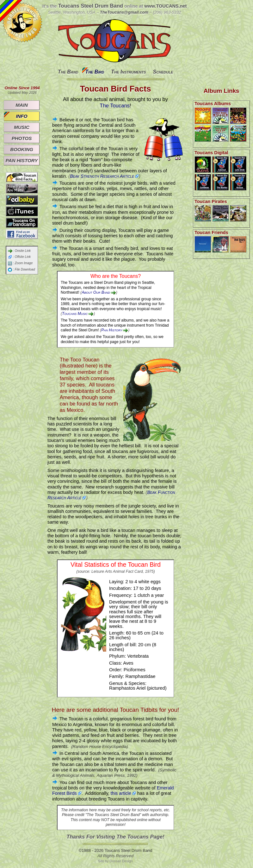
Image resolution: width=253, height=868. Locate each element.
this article (121, 793)
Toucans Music (75, 314)
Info (22, 116)
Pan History (112, 330)
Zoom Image (24, 263)
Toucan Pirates (211, 201)
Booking (22, 149)
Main (22, 105)
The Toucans (115, 106)
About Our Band (96, 292)
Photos (22, 138)
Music (22, 127)
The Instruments (128, 72)
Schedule (163, 72)
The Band (68, 72)
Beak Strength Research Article (102, 176)
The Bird (95, 72)
